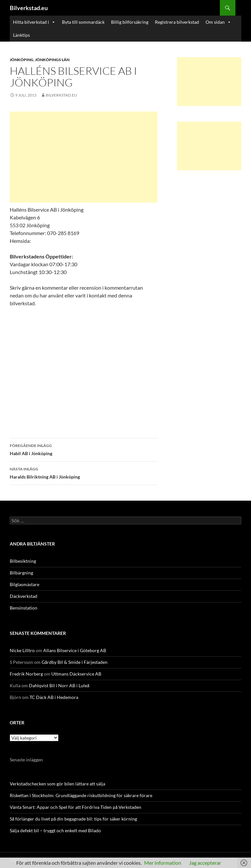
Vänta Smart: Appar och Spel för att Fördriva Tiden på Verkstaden (75, 807)
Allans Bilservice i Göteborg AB (75, 650)
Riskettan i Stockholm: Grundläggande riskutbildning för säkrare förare (81, 795)
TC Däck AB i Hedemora (54, 697)
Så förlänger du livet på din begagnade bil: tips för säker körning (73, 819)
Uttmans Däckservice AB (76, 674)
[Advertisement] (84, 157)
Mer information (163, 863)
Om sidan (218, 22)
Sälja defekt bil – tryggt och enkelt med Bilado (55, 830)
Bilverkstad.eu (29, 8)
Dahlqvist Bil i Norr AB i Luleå (59, 685)
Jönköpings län (52, 60)
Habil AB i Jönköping (84, 449)
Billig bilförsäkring (130, 22)
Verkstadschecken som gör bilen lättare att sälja (57, 784)
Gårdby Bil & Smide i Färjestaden (75, 662)
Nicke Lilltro (22, 650)
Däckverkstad (24, 596)
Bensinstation (24, 608)
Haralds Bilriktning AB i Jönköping (84, 472)
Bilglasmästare (25, 584)
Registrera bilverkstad (177, 22)
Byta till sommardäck (83, 22)
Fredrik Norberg (26, 674)
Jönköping (22, 60)
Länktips (21, 35)
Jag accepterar (205, 863)
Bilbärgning (21, 573)
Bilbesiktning (23, 561)
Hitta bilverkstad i (34, 22)
